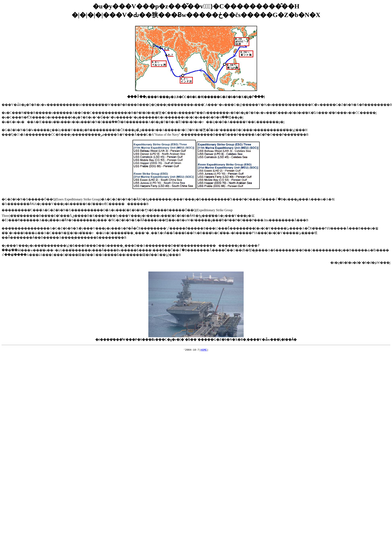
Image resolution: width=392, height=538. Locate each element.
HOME (204, 350)
